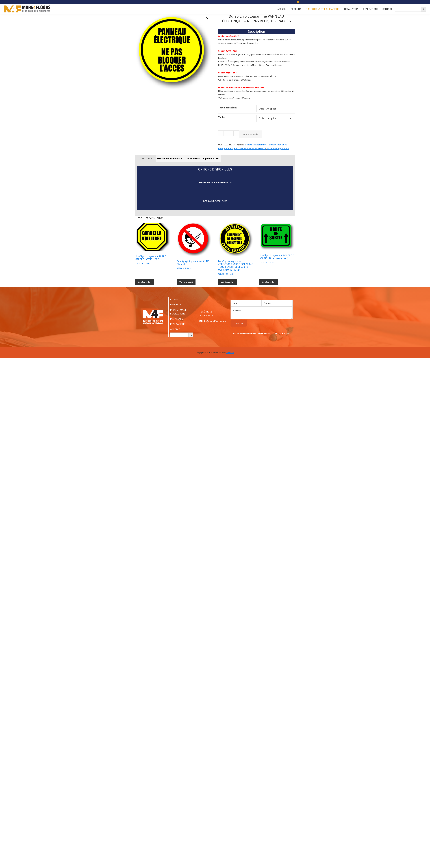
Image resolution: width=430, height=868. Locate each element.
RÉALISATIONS (178, 324)
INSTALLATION (178, 319)
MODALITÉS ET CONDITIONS (278, 333)
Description (147, 158)
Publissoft (230, 353)
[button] (207, 19)
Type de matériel (227, 108)
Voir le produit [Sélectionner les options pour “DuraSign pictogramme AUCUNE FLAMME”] (186, 282)
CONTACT (175, 329)
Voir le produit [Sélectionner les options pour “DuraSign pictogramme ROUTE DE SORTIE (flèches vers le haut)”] (269, 282)
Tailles (222, 117)
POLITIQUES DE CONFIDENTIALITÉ (248, 333)
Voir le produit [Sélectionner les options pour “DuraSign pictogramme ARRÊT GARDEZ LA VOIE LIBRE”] (145, 282)
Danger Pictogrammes (256, 145)
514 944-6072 (206, 315)
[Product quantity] (228, 133)
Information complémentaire (203, 158)
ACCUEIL (174, 299)
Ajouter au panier (251, 134)
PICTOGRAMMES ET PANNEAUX (250, 148)
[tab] (147, 158)
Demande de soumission (170, 158)
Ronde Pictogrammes (278, 148)
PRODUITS (176, 304)
